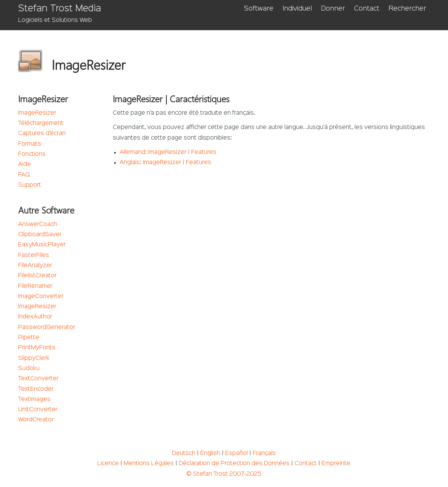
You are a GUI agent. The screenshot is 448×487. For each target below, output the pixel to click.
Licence (108, 464)
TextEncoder (36, 389)
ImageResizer (37, 113)
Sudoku (29, 369)
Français (264, 453)
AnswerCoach (38, 224)
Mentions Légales (149, 464)
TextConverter (38, 379)
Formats (30, 144)
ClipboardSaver (40, 235)
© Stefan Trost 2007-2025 (224, 474)
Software (259, 9)
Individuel (297, 9)
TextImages (34, 399)
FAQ (24, 175)
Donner (333, 9)
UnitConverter (38, 410)
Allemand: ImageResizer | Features (168, 152)
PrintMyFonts (37, 348)
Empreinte (336, 464)
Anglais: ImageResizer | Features (165, 163)
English (210, 453)
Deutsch (184, 453)
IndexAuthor (35, 317)
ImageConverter (41, 297)
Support (30, 185)
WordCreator (36, 420)
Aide (25, 164)
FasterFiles (34, 255)
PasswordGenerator (47, 327)
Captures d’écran (42, 134)
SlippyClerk (34, 358)
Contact (367, 9)
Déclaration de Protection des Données (234, 464)
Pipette (29, 338)
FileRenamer (35, 286)
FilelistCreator (37, 276)
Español (236, 453)
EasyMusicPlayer (42, 245)
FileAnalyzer (35, 266)
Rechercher (407, 9)
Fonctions (32, 154)
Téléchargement (41, 123)
